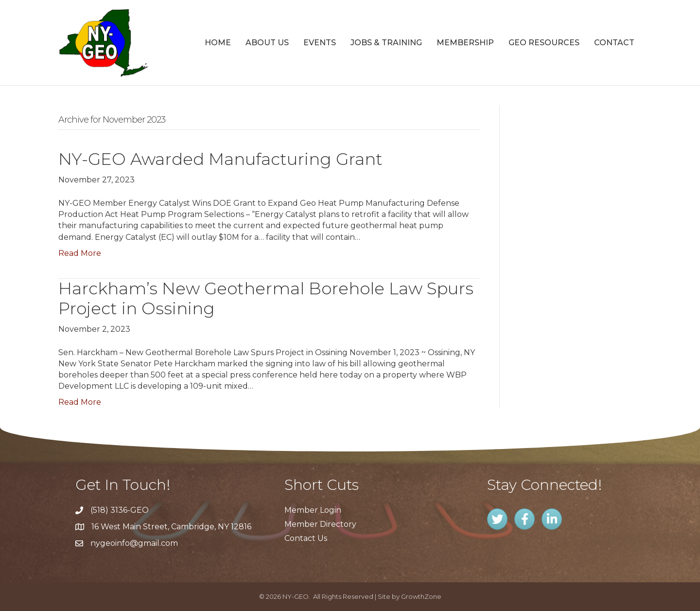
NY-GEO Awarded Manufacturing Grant (220, 159)
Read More (80, 253)
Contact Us (306, 538)
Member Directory (320, 524)
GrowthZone (421, 596)
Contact (614, 43)
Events (320, 43)
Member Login (313, 510)
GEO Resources (544, 43)
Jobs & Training (386, 43)
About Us (267, 43)
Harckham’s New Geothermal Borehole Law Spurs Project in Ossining (266, 298)
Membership (465, 43)
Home (218, 43)
